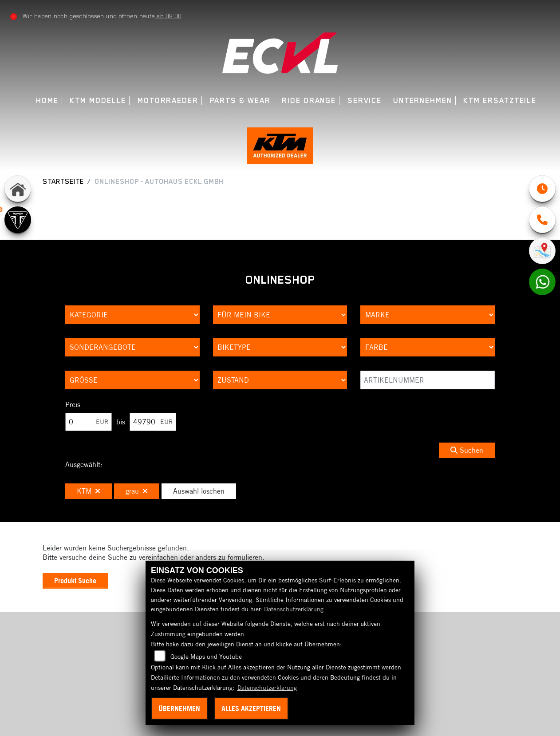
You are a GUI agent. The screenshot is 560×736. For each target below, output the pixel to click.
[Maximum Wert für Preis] (153, 422)
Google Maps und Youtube (206, 657)
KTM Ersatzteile (500, 101)
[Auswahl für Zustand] (280, 380)
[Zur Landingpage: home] (18, 189)
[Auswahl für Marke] (428, 315)
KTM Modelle (98, 101)
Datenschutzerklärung (294, 609)
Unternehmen (423, 101)
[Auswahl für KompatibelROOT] (280, 315)
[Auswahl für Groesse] (132, 380)
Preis (73, 404)
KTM (89, 491)
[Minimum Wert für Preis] (89, 422)
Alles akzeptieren (251, 708)
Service (365, 101)
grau (137, 491)
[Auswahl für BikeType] (280, 348)
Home (47, 101)
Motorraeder (168, 101)
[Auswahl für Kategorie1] (132, 315)
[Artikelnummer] (428, 380)
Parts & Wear (240, 101)
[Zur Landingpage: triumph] (18, 220)
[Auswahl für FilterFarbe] (428, 348)
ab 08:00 (168, 16)
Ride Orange (309, 101)
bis (121, 422)
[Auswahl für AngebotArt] (132, 348)
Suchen (467, 450)
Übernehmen (179, 708)
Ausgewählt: (84, 464)
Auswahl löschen (199, 491)
